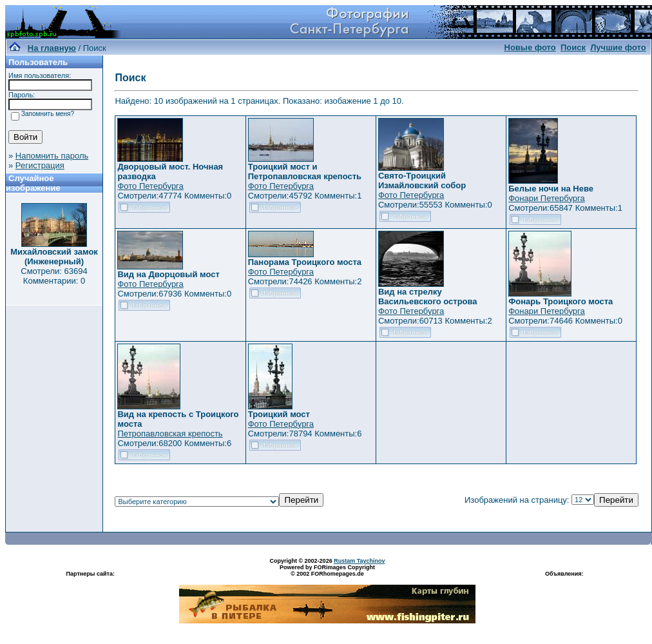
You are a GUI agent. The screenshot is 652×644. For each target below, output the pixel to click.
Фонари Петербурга (546, 198)
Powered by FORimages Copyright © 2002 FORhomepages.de (327, 571)
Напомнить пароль (52, 156)
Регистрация (40, 165)
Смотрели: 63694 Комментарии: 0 (54, 276)
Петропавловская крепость (170, 434)
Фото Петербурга (150, 186)
